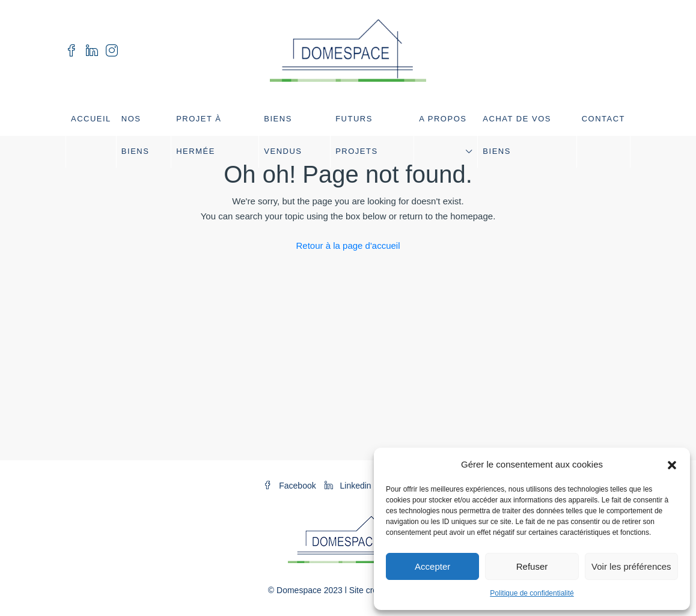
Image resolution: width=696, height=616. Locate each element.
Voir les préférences (631, 566)
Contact (603, 119)
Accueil (91, 119)
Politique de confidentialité (532, 593)
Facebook (291, 486)
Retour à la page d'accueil (348, 245)
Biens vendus (283, 135)
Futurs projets (356, 135)
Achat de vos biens (517, 135)
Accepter (432, 566)
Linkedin (349, 486)
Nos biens (136, 135)
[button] (672, 465)
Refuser (532, 566)
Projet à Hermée (199, 135)
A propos (443, 119)
